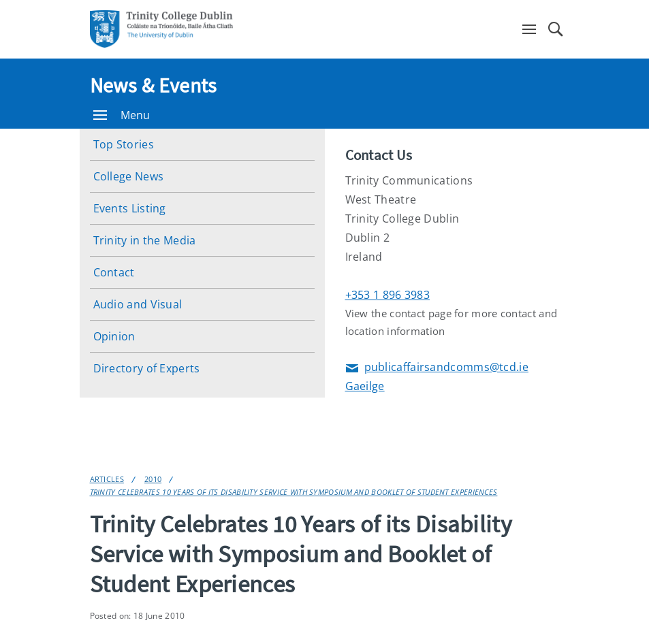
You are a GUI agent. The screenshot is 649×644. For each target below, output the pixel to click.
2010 (153, 479)
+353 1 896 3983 (388, 295)
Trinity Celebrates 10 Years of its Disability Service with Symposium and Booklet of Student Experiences (294, 492)
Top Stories (124, 144)
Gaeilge (365, 386)
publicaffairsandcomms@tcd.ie (437, 368)
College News (129, 176)
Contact (114, 272)
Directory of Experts (147, 368)
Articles (107, 479)
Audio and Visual (138, 304)
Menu (122, 115)
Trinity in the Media (145, 240)
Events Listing (130, 208)
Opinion (114, 336)
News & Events (154, 85)
